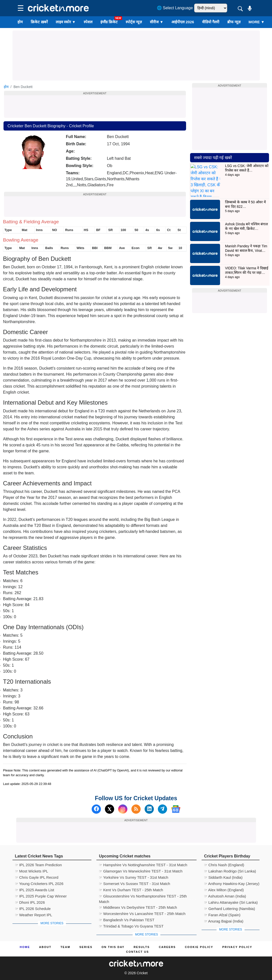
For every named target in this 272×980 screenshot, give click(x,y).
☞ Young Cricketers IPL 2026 (39, 884)
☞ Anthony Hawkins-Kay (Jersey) (232, 884)
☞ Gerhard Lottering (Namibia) (230, 909)
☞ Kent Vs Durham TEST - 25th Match (131, 890)
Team (65, 947)
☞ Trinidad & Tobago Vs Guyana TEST (131, 926)
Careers (167, 947)
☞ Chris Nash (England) (224, 865)
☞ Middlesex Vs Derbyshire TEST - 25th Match (138, 907)
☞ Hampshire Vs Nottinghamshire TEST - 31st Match (143, 865)
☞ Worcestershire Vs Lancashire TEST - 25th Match (142, 914)
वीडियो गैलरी (211, 22)
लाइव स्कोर (66, 22)
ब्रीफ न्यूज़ (234, 22)
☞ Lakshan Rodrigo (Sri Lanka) (230, 871)
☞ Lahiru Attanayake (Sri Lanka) (231, 902)
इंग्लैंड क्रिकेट (109, 22)
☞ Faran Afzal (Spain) (222, 915)
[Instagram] (123, 809)
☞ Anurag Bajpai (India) (224, 921)
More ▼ (257, 22)
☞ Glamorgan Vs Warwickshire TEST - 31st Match (141, 871)
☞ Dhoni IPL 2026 (30, 902)
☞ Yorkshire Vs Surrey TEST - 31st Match (134, 877)
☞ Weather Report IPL (34, 915)
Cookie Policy (199, 947)
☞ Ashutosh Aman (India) (225, 896)
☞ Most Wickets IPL (32, 871)
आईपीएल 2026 (183, 22)
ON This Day (113, 947)
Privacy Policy (237, 947)
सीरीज (157, 22)
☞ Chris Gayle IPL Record (37, 877)
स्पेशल (88, 22)
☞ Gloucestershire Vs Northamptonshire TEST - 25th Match (143, 897)
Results (142, 947)
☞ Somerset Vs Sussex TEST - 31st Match (135, 884)
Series (86, 947)
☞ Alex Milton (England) (224, 890)
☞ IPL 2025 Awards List (35, 890)
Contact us (137, 952)
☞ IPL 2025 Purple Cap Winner (41, 896)
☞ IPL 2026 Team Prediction (38, 865)
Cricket (142, 973)
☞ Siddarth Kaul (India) (223, 877)
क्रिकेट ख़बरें (39, 22)
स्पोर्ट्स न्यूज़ (134, 22)
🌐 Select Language (175, 8)
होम (20, 22)
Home (25, 947)
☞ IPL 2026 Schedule (33, 909)
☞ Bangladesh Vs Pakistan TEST (127, 920)
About (45, 947)
